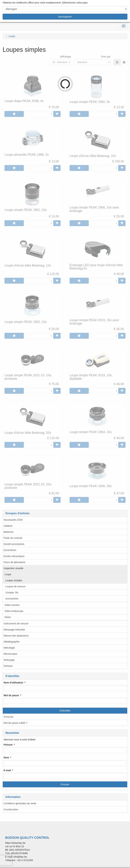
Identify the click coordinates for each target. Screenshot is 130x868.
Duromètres (10, 550)
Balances (9, 532)
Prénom (8, 745)
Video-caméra (12, 605)
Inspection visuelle (13, 568)
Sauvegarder (65, 17)
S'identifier (65, 711)
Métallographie (12, 642)
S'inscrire (9, 717)
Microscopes (10, 654)
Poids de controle (13, 538)
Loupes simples (14, 580)
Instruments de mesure (16, 624)
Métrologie (9, 648)
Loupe (8, 574)
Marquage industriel (14, 630)
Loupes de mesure (15, 586)
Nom (6, 758)
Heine (8, 617)
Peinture (8, 666)
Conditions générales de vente (20, 803)
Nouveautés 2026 (13, 520)
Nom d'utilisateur (13, 683)
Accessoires (12, 599)
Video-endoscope (14, 611)
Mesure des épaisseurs (16, 636)
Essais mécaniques (14, 556)
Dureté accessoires (14, 544)
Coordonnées (11, 809)
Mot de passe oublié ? (15, 723)
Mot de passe (11, 695)
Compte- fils (12, 593)
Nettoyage (9, 660)
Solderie (8, 526)
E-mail (7, 770)
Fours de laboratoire (14, 562)
